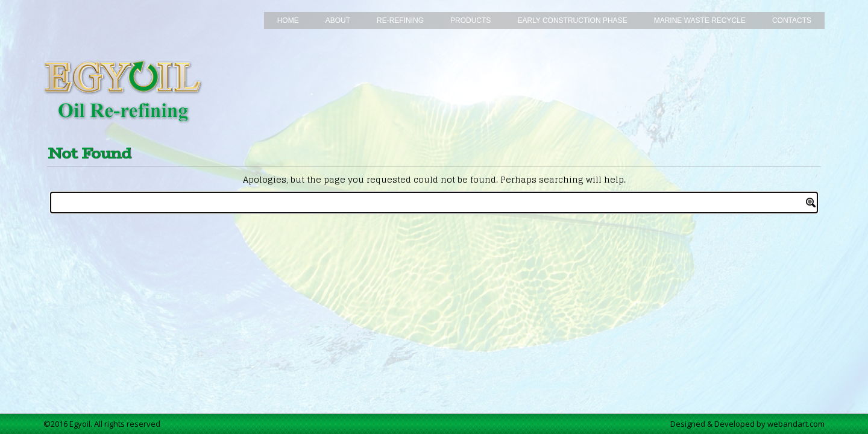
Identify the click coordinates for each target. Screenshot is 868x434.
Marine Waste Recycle (700, 20)
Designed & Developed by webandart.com (747, 424)
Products (470, 20)
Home (288, 20)
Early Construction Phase (572, 20)
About (338, 20)
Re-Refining (400, 20)
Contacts (792, 20)
